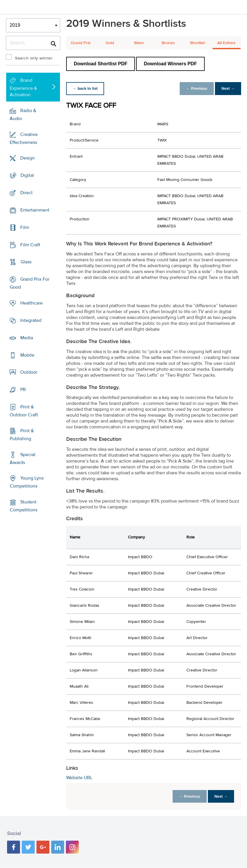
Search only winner (34, 58)
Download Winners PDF (170, 64)
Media (27, 338)
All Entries (226, 43)
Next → (227, 88)
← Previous (195, 88)
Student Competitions (24, 506)
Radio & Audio (23, 115)
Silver (139, 43)
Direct (26, 193)
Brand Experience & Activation (23, 88)
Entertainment (35, 210)
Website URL (79, 778)
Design (27, 158)
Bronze (168, 43)
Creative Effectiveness (24, 138)
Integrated (31, 320)
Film (25, 227)
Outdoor (29, 372)
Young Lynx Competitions (27, 482)
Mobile (27, 355)
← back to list (86, 88)
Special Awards (22, 459)
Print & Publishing (22, 435)
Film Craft (30, 245)
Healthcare (31, 303)
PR (23, 390)
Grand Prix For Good (30, 283)
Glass (26, 262)
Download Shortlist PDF (101, 64)
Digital (27, 175)
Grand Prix (81, 43)
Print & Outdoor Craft (24, 411)
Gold (110, 43)
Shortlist (197, 43)
